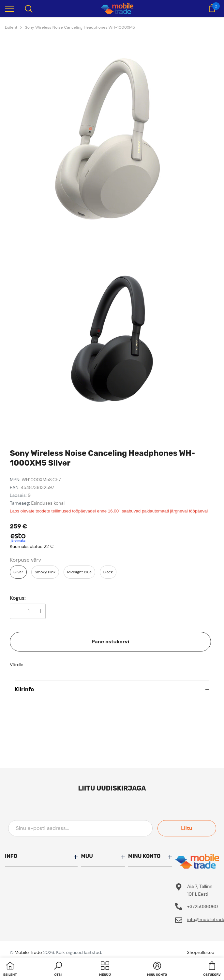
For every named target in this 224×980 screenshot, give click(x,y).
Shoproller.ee (201, 952)
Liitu (187, 828)
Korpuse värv (25, 560)
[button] (58, 970)
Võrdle (17, 665)
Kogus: (18, 598)
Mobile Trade (28, 952)
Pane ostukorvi (110, 642)
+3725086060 (202, 906)
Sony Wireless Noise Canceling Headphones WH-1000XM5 (80, 27)
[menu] (9, 8)
